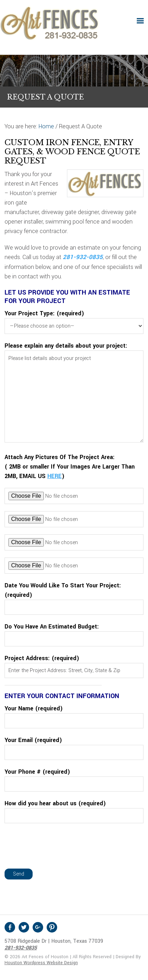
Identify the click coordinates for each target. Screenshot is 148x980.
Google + (38, 927)
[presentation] (58, 844)
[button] (140, 21)
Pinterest (52, 927)
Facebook (10, 927)
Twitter (24, 927)
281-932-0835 (83, 257)
